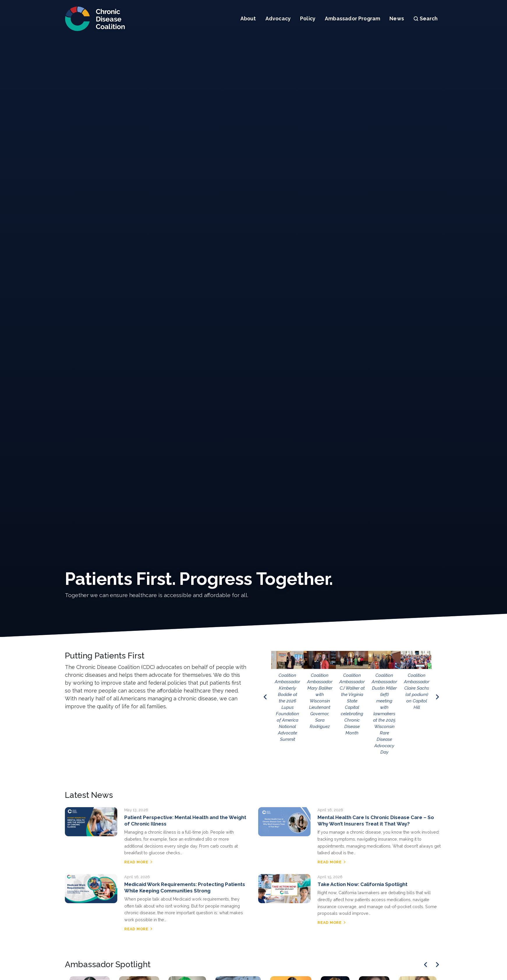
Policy (308, 18)
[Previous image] (265, 697)
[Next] (437, 964)
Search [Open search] (425, 18)
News (397, 18)
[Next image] (437, 697)
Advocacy (278, 18)
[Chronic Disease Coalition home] (95, 19)
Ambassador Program (352, 18)
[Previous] (425, 964)
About (248, 18)
